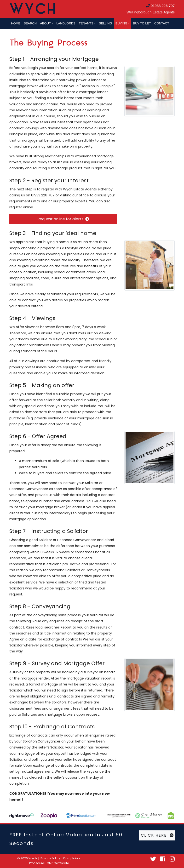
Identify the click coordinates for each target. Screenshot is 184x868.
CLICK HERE (157, 835)
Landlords (66, 23)
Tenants (86, 23)
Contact (162, 23)
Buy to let (142, 23)
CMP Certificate (58, 863)
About (45, 23)
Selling (106, 23)
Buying (121, 23)
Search (30, 23)
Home (16, 23)
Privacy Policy (50, 858)
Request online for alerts (63, 219)
